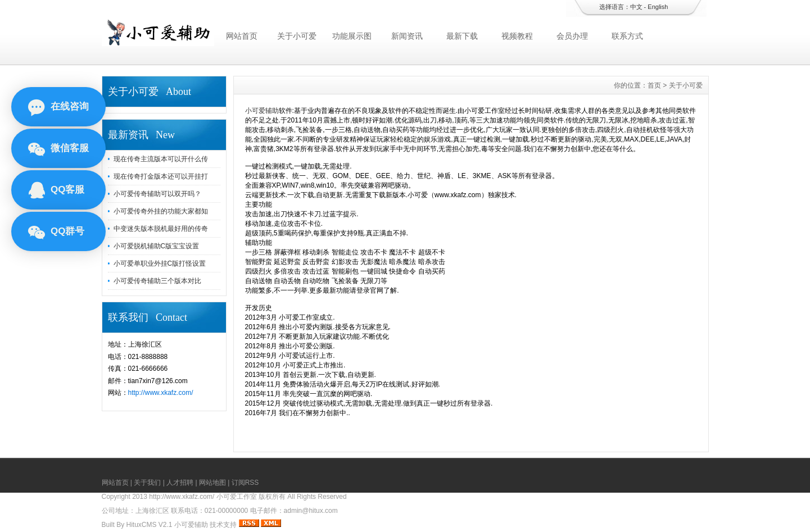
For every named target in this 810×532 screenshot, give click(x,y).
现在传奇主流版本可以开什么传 (161, 159)
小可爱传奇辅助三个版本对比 (157, 281)
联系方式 (627, 36)
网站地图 (212, 483)
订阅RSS (245, 483)
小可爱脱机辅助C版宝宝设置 (157, 246)
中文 (636, 7)
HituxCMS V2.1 (150, 525)
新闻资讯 (407, 36)
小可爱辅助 (262, 111)
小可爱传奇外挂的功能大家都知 (161, 211)
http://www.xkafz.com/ (161, 393)
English (658, 7)
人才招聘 (180, 483)
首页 (654, 85)
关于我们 (147, 483)
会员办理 (572, 36)
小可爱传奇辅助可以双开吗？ (157, 194)
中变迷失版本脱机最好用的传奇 (161, 229)
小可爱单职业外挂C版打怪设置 (160, 263)
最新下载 (462, 36)
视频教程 (517, 36)
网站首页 (242, 36)
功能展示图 (352, 36)
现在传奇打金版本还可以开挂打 (161, 176)
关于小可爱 (297, 36)
